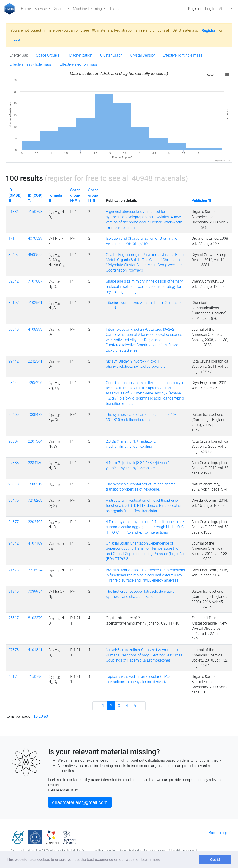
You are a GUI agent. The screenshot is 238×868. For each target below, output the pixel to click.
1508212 (35, 484)
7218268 (35, 500)
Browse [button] (41, 9)
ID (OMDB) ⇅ (15, 195)
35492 (13, 255)
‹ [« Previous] (96, 706)
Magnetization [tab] (81, 55)
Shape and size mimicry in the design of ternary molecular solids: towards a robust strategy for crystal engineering (144, 286)
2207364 (35, 441)
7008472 (35, 415)
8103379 (35, 618)
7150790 (35, 677)
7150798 (35, 212)
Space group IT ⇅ (93, 195)
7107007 (35, 281)
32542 (13, 281)
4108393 (35, 329)
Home (26, 9)
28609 (13, 415)
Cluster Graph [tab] (111, 55)
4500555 (35, 255)
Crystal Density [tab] (143, 55)
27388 (13, 463)
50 (46, 716)
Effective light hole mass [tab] (182, 55)
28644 (13, 383)
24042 (13, 543)
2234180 (35, 463)
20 (41, 716)
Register (195, 9)
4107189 (35, 543)
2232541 (35, 361)
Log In (210, 9)
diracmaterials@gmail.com (80, 802)
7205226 (35, 383)
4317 (13, 677)
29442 (13, 361)
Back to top (218, 833)
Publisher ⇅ (201, 200)
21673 (13, 570)
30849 (13, 329)
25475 (13, 500)
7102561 (35, 303)
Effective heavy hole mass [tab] (31, 64)
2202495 (35, 522)
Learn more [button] (151, 860)
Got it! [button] (215, 860)
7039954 (35, 591)
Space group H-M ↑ (75, 195)
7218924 (35, 570)
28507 (13, 441)
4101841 (35, 650)
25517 (13, 618)
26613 (13, 484)
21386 (13, 212)
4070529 (35, 238)
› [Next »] (142, 706)
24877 (13, 522)
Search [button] (60, 9)
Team (114, 9)
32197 (13, 303)
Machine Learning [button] (88, 9)
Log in (18, 39)
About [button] (224, 9)
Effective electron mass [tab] (79, 64)
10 (36, 716)
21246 (13, 591)
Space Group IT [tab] (49, 55)
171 (12, 238)
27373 (13, 650)
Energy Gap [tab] (19, 55)
